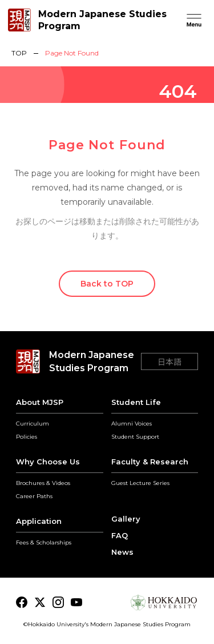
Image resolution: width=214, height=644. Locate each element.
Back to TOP (107, 284)
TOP (19, 53)
